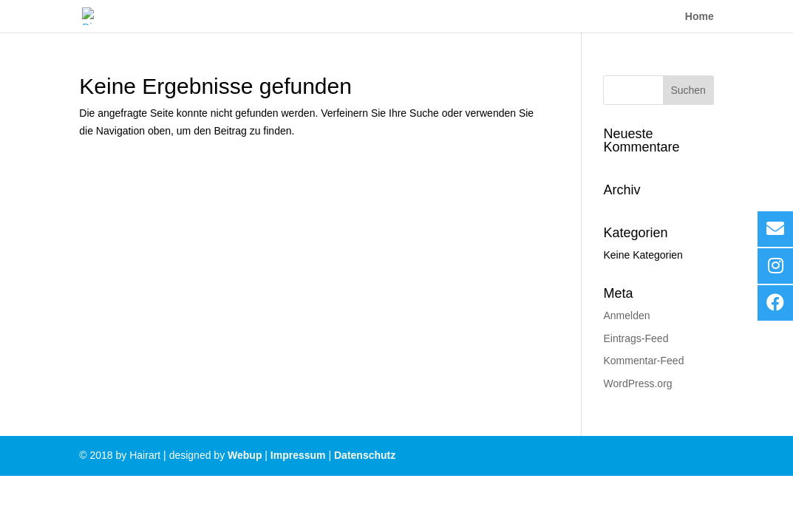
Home (700, 17)
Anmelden (626, 316)
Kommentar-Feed (643, 361)
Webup (245, 455)
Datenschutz (365, 455)
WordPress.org (637, 383)
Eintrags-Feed (636, 338)
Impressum (298, 455)
